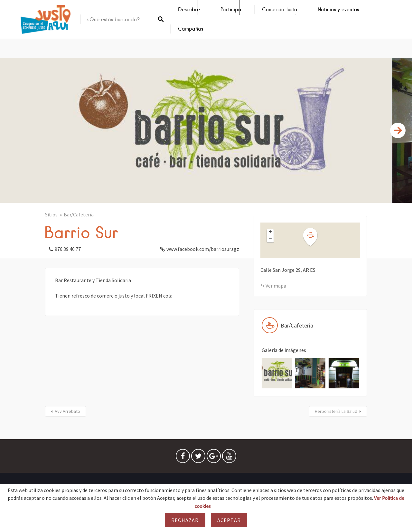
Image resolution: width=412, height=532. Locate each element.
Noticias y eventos (338, 9)
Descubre (189, 9)
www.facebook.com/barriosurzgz (203, 249)
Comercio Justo (280, 9)
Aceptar (229, 520)
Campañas (191, 29)
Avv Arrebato (67, 411)
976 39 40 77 (68, 249)
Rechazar (185, 520)
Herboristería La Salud (336, 411)
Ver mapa (276, 286)
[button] (314, 237)
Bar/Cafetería (79, 214)
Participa (231, 9)
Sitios (51, 214)
